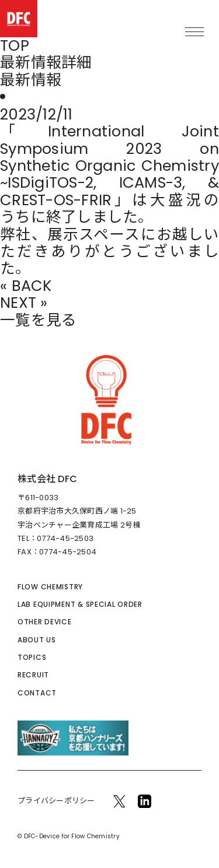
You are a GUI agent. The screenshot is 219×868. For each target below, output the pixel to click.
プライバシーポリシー (56, 801)
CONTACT (37, 693)
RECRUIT (33, 675)
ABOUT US (37, 640)
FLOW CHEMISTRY (50, 587)
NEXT (18, 303)
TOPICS (32, 657)
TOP (15, 46)
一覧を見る (38, 320)
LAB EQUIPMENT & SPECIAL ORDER (80, 604)
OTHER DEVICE (45, 622)
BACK (32, 286)
